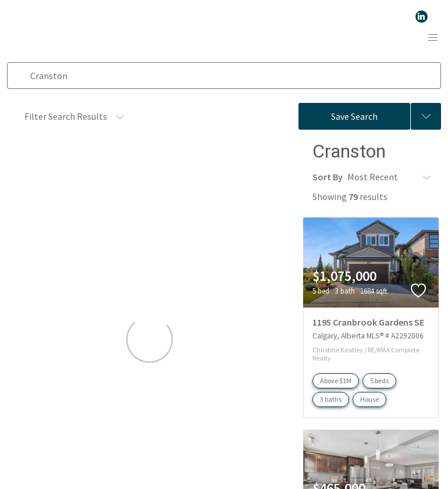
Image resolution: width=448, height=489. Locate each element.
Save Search (354, 116)
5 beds (379, 379)
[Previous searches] (426, 116)
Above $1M (336, 379)
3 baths (331, 398)
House (369, 398)
